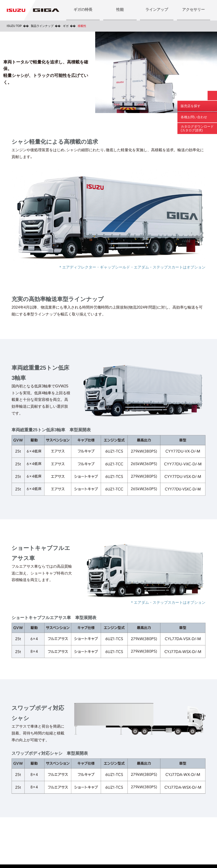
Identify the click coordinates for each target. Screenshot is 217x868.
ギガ (66, 26)
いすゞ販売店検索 (163, 823)
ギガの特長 (83, 10)
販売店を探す (191, 106)
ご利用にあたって (70, 847)
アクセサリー (193, 10)
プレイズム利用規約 (146, 847)
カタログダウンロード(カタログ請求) (54, 823)
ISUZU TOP (14, 26)
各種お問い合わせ (194, 117)
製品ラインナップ (42, 26)
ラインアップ (157, 10)
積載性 (82, 26)
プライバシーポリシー (107, 847)
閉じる (212, 96)
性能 (120, 10)
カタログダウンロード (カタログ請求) (197, 128)
